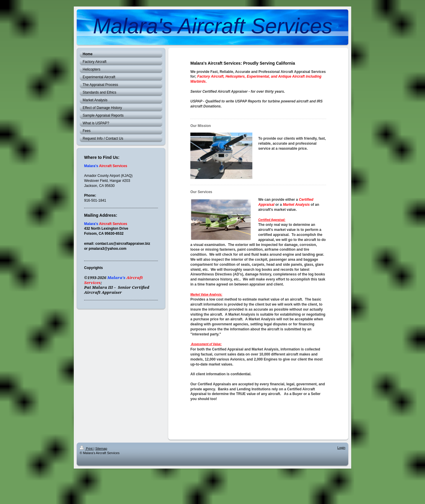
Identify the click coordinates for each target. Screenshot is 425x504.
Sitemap (101, 448)
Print (87, 448)
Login (341, 448)
